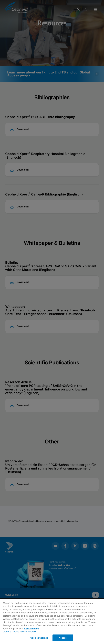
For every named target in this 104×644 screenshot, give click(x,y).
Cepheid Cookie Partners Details (20, 632)
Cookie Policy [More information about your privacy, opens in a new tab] (31, 629)
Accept (63, 638)
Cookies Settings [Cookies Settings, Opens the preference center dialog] (39, 638)
